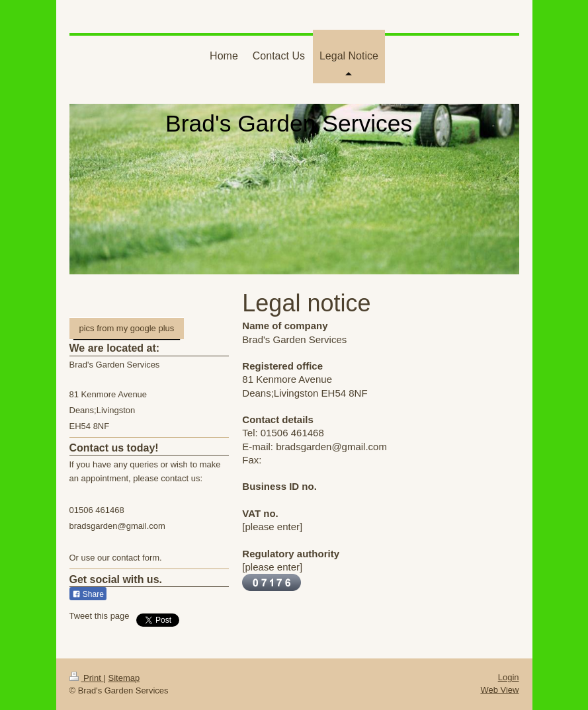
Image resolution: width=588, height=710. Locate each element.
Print (87, 678)
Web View (499, 690)
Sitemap (124, 678)
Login (509, 677)
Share (88, 594)
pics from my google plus (127, 328)
